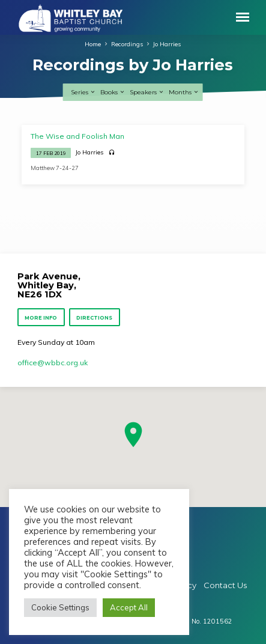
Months (184, 92)
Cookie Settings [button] (60, 607)
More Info (41, 318)
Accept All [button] (129, 607)
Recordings (127, 44)
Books (113, 92)
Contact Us (225, 585)
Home (93, 44)
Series (83, 92)
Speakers (147, 92)
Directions (94, 318)
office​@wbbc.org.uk (53, 363)
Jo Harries (167, 44)
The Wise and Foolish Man (77, 136)
